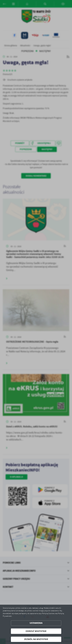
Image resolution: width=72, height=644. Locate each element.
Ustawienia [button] (36, 623)
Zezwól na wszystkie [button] (36, 639)
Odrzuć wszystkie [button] (36, 631)
